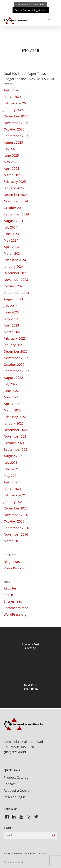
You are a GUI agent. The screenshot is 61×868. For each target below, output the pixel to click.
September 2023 (16, 293)
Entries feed (13, 601)
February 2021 (15, 495)
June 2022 (11, 391)
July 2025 (10, 149)
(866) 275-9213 (15, 752)
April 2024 (11, 247)
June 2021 (11, 469)
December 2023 (16, 273)
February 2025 (15, 182)
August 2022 (13, 378)
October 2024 (14, 208)
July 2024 (10, 227)
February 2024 (15, 260)
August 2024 (13, 221)
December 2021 (16, 430)
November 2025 (16, 123)
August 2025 (13, 142)
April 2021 (11, 482)
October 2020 (14, 521)
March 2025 (13, 175)
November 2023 (16, 280)
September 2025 (16, 136)
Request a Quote (17, 790)
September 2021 (16, 449)
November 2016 (16, 534)
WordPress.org (15, 614)
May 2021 (11, 476)
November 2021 (16, 436)
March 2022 (13, 410)
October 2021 (14, 443)
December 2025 (16, 116)
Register (10, 588)
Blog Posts (12, 562)
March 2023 (13, 332)
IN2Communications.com (36, 854)
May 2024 (11, 240)
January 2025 (14, 188)
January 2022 (14, 423)
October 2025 (14, 129)
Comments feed (16, 608)
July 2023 (10, 306)
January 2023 (14, 345)
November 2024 (16, 201)
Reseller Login (14, 797)
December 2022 (16, 351)
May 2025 (11, 162)
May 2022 (11, 397)
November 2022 (16, 358)
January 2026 (14, 110)
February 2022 (15, 417)
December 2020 (16, 508)
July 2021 (10, 463)
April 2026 (11, 90)
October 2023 (14, 286)
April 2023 (11, 325)
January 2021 (14, 502)
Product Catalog (16, 777)
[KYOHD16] (30, 688)
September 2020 (16, 528)
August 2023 (13, 299)
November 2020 (16, 515)
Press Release (14, 568)
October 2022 (14, 364)
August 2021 (13, 456)
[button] (56, 21)
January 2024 (14, 266)
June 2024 (11, 234)
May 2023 (11, 319)
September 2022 (16, 371)
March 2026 (13, 97)
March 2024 (13, 253)
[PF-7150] (30, 647)
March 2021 (13, 489)
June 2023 (11, 312)
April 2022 (11, 404)
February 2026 (15, 103)
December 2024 (16, 195)
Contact (10, 784)
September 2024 (16, 214)
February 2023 (15, 338)
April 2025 (11, 168)
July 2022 (10, 384)
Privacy (7, 854)
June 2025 (11, 155)
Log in (8, 595)
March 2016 (13, 541)
